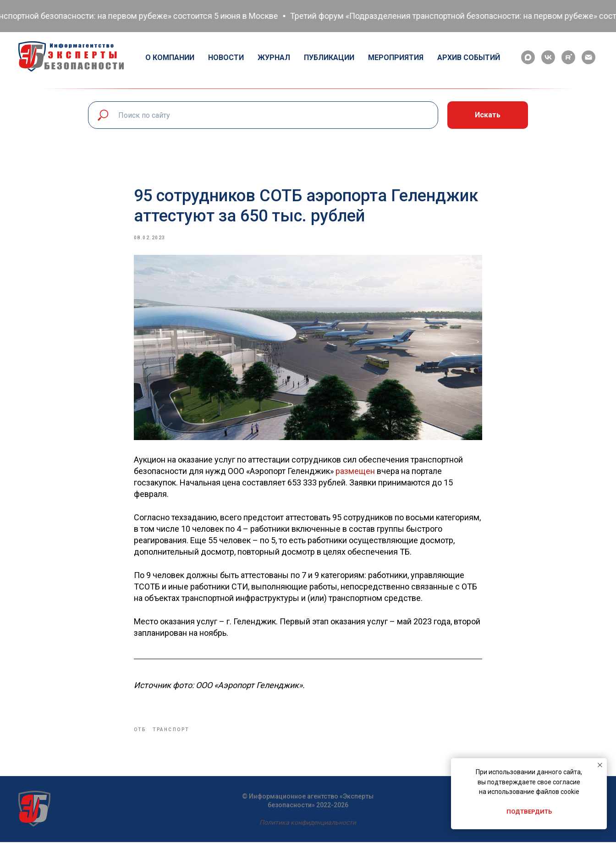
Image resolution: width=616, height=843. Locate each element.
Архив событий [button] (469, 58)
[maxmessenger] (528, 57)
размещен (355, 471)
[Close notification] (600, 765)
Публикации (329, 58)
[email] (588, 57)
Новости (226, 58)
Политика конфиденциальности (308, 823)
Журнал (274, 58)
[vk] (548, 57)
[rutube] (568, 57)
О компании (170, 58)
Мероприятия (396, 58)
